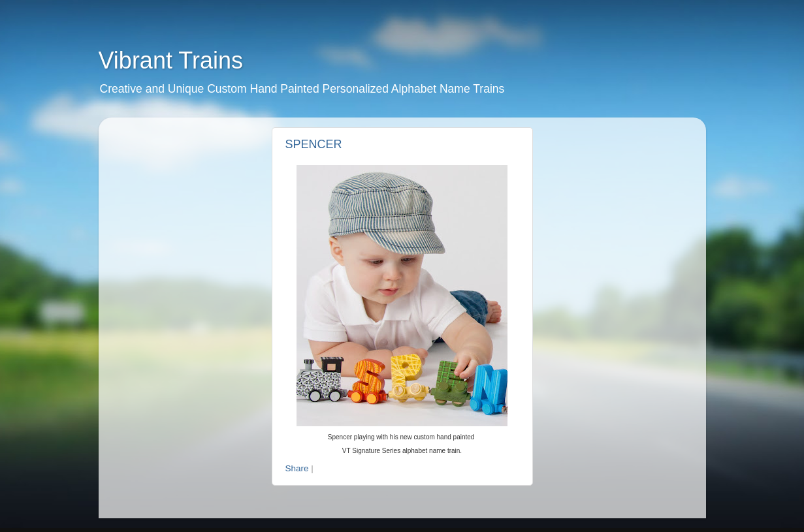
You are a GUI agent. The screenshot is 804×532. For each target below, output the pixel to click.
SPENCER (314, 144)
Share (297, 468)
